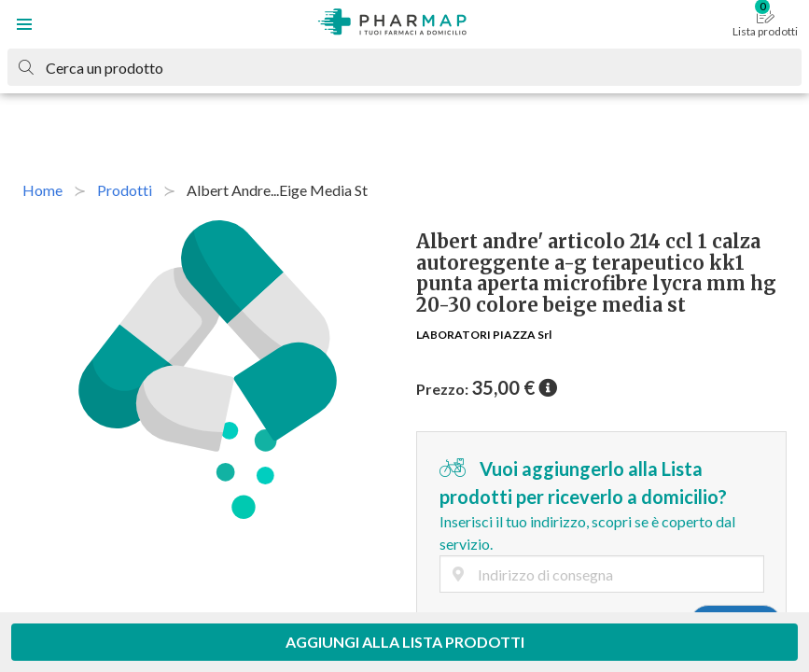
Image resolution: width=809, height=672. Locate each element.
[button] (24, 24)
